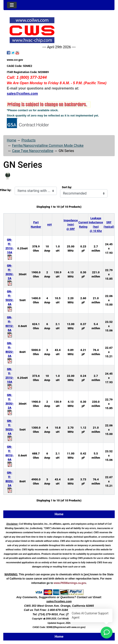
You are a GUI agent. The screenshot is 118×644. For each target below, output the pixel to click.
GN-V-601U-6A (10, 455)
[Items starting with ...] (36, 191)
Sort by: (67, 187)
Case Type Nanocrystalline (33, 151)
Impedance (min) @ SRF (71, 225)
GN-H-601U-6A (10, 326)
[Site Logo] (59, 30)
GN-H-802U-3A (10, 352)
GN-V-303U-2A (10, 404)
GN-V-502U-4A (10, 429)
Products (29, 140)
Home (12, 140)
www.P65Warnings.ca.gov (70, 583)
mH (49, 225)
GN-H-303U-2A (10, 274)
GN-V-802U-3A (10, 481)
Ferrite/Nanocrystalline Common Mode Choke (48, 146)
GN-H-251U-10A (10, 248)
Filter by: (6, 190)
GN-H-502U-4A (10, 300)
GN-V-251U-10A (10, 378)
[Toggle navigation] (12, 5)
